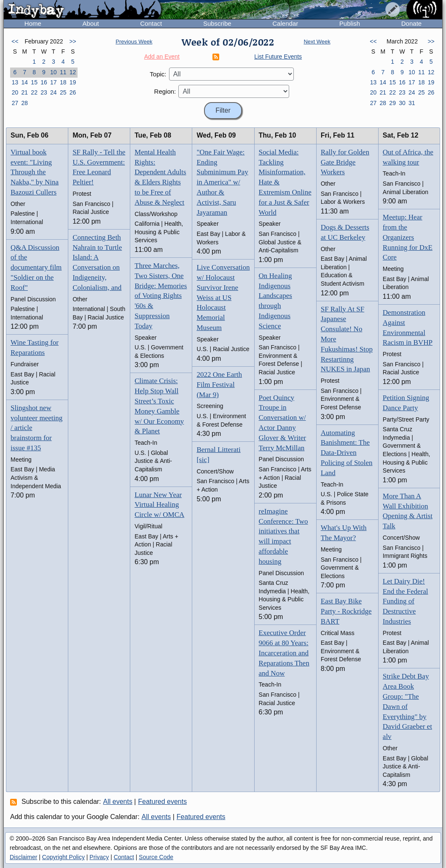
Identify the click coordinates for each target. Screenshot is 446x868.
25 (63, 92)
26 (73, 92)
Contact (151, 23)
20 (15, 92)
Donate (411, 23)
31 (412, 103)
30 (402, 103)
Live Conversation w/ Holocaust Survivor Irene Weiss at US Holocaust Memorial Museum (223, 297)
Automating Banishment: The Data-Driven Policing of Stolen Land (347, 453)
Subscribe (217, 23)
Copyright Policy (63, 857)
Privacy (99, 857)
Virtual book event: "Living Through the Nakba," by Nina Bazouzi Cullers (35, 172)
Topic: (158, 74)
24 (54, 92)
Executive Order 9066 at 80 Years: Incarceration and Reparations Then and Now (284, 653)
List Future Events (278, 57)
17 (54, 82)
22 (34, 92)
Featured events (163, 802)
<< (15, 41)
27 (15, 103)
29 (392, 103)
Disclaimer (23, 857)
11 (63, 72)
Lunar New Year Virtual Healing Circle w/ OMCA (159, 505)
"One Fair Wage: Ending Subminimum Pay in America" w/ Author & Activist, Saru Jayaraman (222, 182)
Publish (350, 23)
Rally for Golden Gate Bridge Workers (345, 162)
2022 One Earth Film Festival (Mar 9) (219, 385)
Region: (165, 91)
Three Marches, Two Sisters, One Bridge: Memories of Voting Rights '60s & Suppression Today (161, 296)
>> (73, 41)
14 (24, 82)
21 (24, 92)
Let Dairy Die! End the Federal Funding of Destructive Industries (406, 601)
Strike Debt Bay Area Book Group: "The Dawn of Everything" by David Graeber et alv (407, 706)
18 (63, 82)
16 (44, 82)
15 (34, 82)
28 (24, 103)
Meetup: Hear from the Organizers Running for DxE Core (408, 237)
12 (73, 72)
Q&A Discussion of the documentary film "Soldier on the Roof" (36, 268)
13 (15, 82)
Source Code (156, 857)
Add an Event (162, 57)
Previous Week (134, 42)
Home (33, 23)
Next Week (317, 42)
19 (73, 82)
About (91, 23)
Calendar (285, 23)
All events (118, 802)
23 (44, 92)
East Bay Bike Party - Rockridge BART (346, 611)
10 (54, 72)
